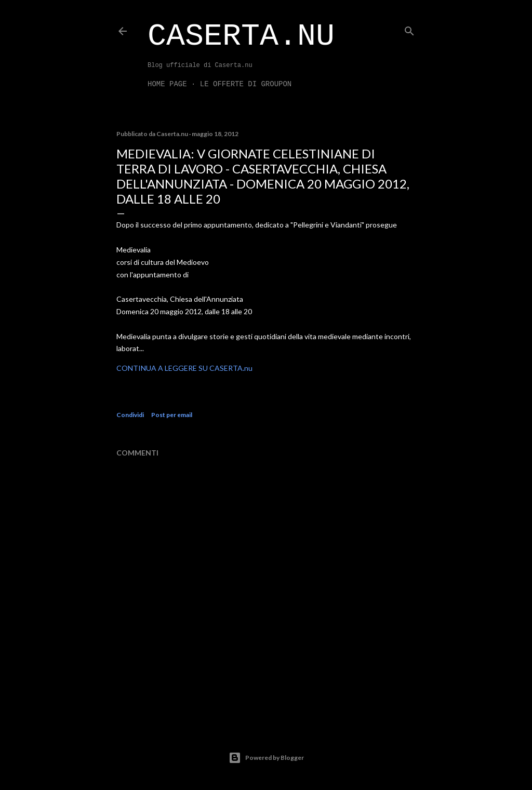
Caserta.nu (241, 36)
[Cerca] (409, 29)
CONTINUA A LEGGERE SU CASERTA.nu (184, 368)
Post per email (172, 415)
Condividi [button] (130, 415)
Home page (167, 84)
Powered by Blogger (266, 758)
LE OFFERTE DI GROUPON (246, 84)
